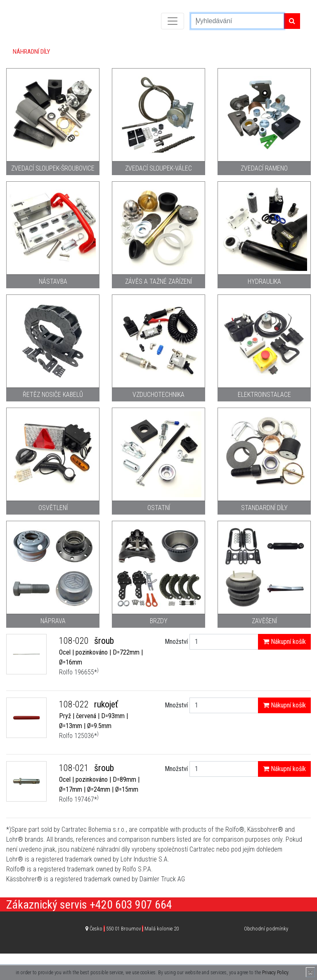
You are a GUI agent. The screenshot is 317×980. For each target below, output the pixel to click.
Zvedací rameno (264, 168)
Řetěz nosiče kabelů (53, 395)
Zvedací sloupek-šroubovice (53, 168)
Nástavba (53, 281)
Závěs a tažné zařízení (158, 281)
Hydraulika (264, 281)
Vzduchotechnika (158, 395)
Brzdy (159, 621)
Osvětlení (53, 508)
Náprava (53, 621)
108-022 (75, 704)
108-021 (75, 768)
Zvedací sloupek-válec (158, 168)
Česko (134, 929)
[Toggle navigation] (173, 21)
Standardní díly (264, 508)
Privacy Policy (275, 973)
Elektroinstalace (264, 395)
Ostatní (159, 508)
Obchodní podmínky (266, 929)
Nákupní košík (284, 642)
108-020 (75, 641)
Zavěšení (264, 621)
